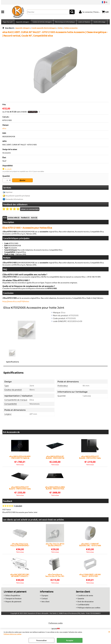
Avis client (45, 602)
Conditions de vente (85, 596)
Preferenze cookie (56, 624)
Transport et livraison (13, 599)
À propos (45, 596)
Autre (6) (34, 218)
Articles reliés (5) (14, 218)
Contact (45, 599)
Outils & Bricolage (99, 22)
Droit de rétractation (86, 602)
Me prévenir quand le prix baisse (18, 196)
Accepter (70, 640)
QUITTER (109, 632)
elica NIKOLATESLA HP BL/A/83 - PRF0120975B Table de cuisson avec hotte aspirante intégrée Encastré (55, 458)
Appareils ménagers (22, 22)
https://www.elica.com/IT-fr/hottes (16, 302)
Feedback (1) (25, 218)
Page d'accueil (8, 22)
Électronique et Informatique (65, 22)
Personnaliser (41, 640)
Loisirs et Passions (84, 22)
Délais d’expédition (13, 596)
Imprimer (9, 193)
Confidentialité (83, 605)
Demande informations (14, 200)
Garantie (81, 599)
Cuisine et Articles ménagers (42, 22)
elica (4, 129)
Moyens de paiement (13, 602)
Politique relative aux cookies (12, 634)
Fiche (5, 218)
